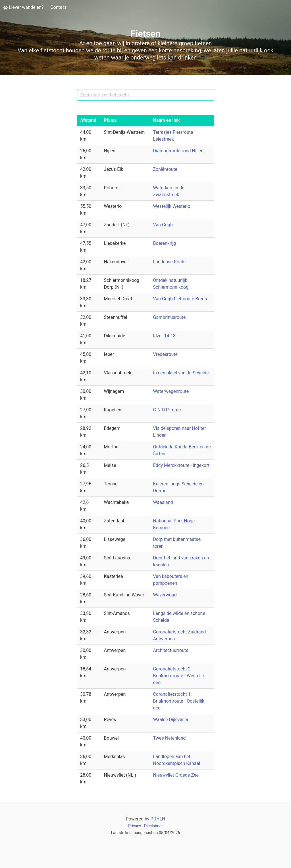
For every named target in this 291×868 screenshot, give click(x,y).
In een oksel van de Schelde (181, 373)
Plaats (110, 120)
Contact (58, 7)
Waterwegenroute (171, 391)
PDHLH (158, 819)
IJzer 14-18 (164, 336)
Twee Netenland (170, 738)
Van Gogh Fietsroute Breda (180, 299)
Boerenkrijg (165, 243)
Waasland (163, 502)
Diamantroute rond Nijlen (178, 151)
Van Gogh (163, 225)
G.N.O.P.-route (167, 410)
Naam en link (167, 120)
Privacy (135, 826)
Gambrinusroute (170, 317)
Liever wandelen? (23, 7)
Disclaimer (153, 826)
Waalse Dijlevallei (171, 720)
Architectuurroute (171, 650)
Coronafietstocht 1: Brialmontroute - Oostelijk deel (179, 701)
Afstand (88, 120)
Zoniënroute (165, 169)
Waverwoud (165, 595)
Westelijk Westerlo (172, 206)
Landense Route (170, 262)
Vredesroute (165, 354)
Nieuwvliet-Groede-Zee (176, 775)
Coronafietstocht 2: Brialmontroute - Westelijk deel (179, 676)
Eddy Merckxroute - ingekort (181, 465)
